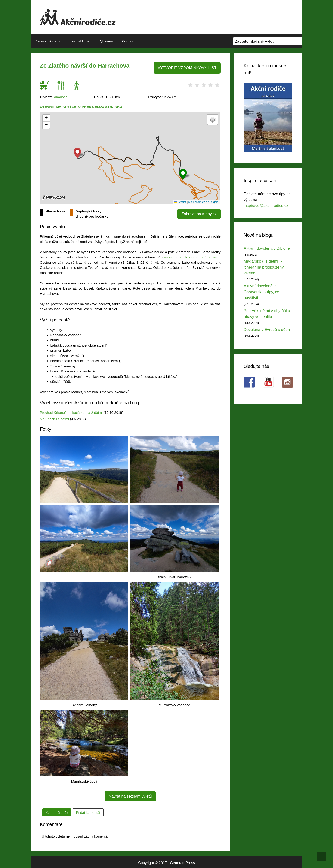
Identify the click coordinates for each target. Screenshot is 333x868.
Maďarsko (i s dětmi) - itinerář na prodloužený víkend (264, 267)
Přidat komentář (88, 810)
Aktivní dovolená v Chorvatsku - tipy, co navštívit (262, 292)
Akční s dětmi (50, 41)
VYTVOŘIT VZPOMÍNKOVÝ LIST (189, 67)
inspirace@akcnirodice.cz (266, 206)
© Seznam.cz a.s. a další (204, 201)
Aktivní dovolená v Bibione (267, 248)
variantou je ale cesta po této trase (191, 256)
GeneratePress (182, 860)
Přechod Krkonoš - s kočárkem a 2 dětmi (71, 412)
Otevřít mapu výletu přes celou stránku (81, 106)
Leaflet (180, 201)
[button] (183, 173)
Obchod (128, 41)
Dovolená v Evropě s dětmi (267, 330)
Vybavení (106, 41)
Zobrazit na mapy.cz (201, 212)
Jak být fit (82, 41)
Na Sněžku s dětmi (55, 418)
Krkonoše (60, 96)
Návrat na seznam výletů (130, 794)
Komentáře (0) (57, 810)
